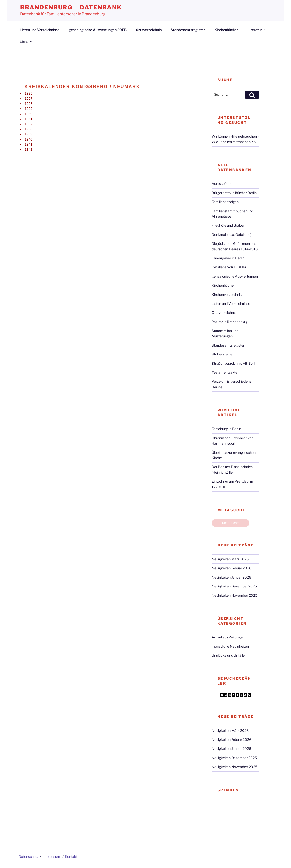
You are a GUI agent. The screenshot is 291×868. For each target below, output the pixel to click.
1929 (28, 109)
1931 (28, 119)
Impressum (51, 856)
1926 (28, 93)
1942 (28, 149)
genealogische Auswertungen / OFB (98, 30)
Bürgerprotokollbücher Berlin (234, 193)
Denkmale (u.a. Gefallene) (231, 235)
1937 (28, 124)
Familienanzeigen (225, 202)
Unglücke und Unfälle (228, 655)
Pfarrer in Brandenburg (230, 322)
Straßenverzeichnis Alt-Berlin (234, 363)
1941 (28, 144)
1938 (28, 129)
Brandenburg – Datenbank (71, 7)
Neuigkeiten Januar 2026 (231, 577)
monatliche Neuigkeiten (230, 646)
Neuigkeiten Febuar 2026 (231, 568)
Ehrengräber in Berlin (228, 258)
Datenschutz (29, 856)
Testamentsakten (226, 372)
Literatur (257, 30)
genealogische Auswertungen (235, 276)
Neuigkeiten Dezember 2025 (234, 586)
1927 (28, 99)
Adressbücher (223, 184)
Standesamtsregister (188, 30)
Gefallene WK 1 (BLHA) (230, 267)
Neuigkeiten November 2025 (234, 595)
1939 (28, 134)
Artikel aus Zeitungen (228, 637)
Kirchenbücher (226, 30)
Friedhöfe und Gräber (228, 225)
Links (26, 42)
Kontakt (71, 856)
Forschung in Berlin (226, 429)
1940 (28, 139)
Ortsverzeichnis (149, 30)
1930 (28, 114)
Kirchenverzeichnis (227, 294)
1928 (28, 104)
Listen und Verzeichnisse (40, 30)
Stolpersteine (222, 354)
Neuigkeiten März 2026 (230, 559)
